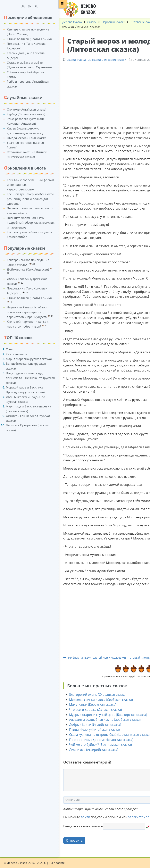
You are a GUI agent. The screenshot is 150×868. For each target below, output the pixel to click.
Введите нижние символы (80, 826)
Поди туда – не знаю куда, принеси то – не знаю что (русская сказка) (27, 378)
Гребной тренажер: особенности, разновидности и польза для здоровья (27, 199)
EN (26, 6)
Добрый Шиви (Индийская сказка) (92, 725)
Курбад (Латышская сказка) (22, 114)
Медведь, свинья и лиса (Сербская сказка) (97, 700)
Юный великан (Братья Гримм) (26, 39)
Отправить (71, 840)
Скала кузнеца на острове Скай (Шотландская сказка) (106, 735)
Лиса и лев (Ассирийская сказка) (90, 750)
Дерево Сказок (69, 22)
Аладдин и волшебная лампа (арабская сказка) (101, 720)
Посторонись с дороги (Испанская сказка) (98, 740)
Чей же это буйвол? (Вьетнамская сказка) (97, 745)
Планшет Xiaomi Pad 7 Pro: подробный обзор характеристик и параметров (27, 223)
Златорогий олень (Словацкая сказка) (94, 695)
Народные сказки (110, 22)
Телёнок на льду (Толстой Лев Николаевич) (91, 658)
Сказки (88, 22)
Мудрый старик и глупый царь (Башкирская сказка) (105, 715)
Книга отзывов (13, 354)
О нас (6, 349)
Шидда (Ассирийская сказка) (23, 138)
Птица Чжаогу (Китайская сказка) (91, 730)
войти (82, 817)
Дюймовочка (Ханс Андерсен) (24, 269)
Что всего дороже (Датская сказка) (92, 710)
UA (19, 6)
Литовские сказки (111, 60)
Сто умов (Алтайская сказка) (23, 109)
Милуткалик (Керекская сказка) (89, 705)
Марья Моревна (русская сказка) (25, 359)
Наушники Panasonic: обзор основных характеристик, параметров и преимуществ (23, 312)
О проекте (58, 863)
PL (33, 6)
